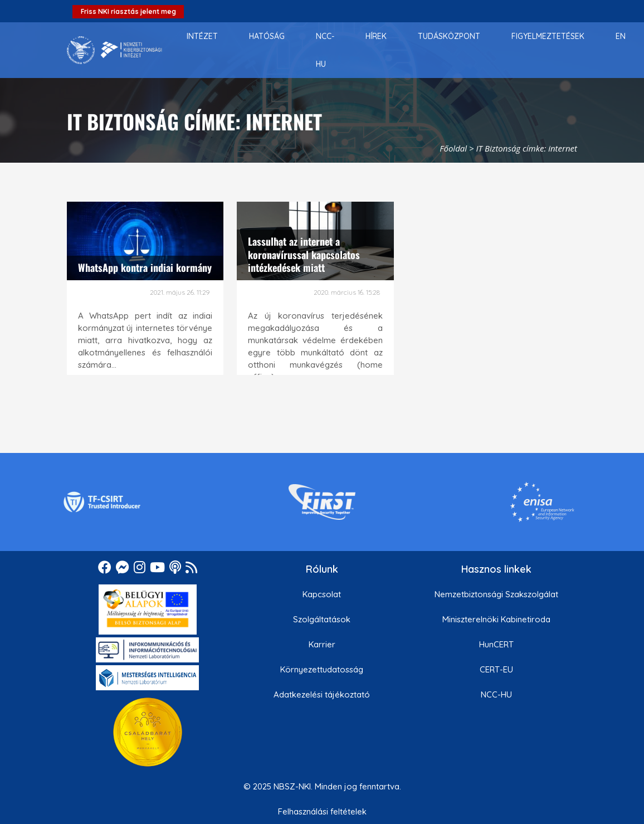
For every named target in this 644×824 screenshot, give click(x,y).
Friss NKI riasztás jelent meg (128, 11)
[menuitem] (202, 36)
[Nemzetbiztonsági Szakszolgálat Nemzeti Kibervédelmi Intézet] (114, 50)
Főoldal (453, 148)
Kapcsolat (322, 594)
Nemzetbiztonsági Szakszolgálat (496, 594)
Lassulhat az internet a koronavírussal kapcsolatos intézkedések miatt (304, 254)
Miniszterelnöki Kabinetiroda (496, 619)
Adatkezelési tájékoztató (322, 694)
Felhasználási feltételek (322, 811)
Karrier (322, 644)
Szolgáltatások (322, 619)
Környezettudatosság (322, 669)
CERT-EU (496, 669)
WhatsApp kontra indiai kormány (145, 267)
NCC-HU (496, 694)
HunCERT (496, 644)
